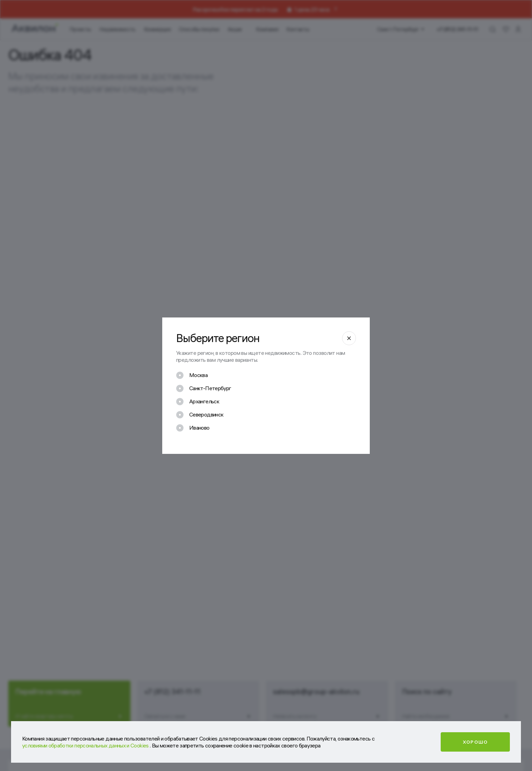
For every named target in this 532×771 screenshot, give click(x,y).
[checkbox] (192, 375)
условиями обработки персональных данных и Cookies (86, 745)
